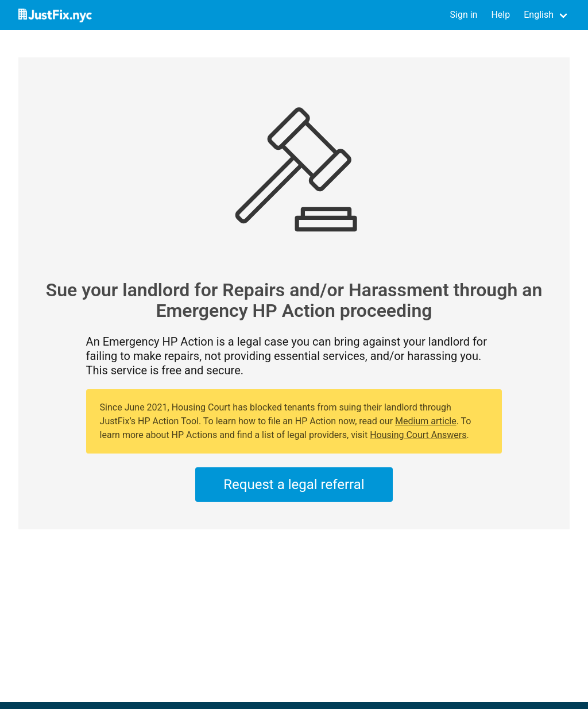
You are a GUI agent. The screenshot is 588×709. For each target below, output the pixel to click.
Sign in (464, 15)
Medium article (426, 421)
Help (500, 15)
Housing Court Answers (418, 435)
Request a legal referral (294, 485)
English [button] (539, 15)
